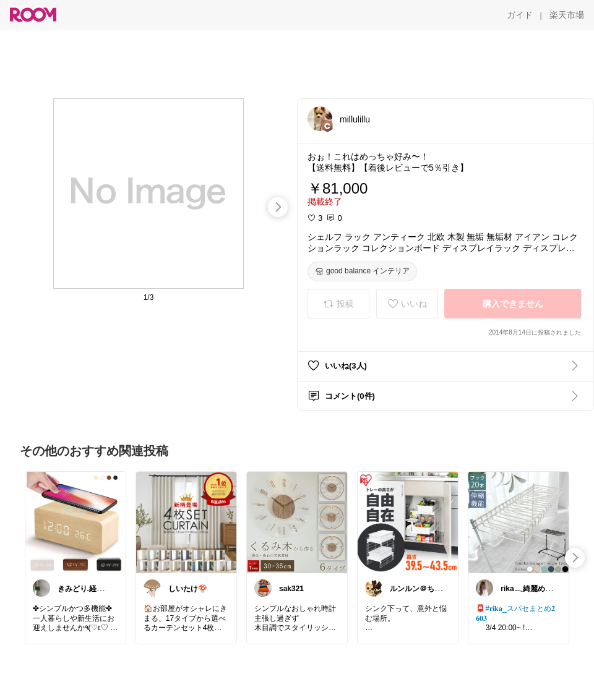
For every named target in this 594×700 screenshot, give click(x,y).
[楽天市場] (567, 15)
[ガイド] (520, 15)
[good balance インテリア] (362, 271)
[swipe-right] (278, 207)
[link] (75, 522)
